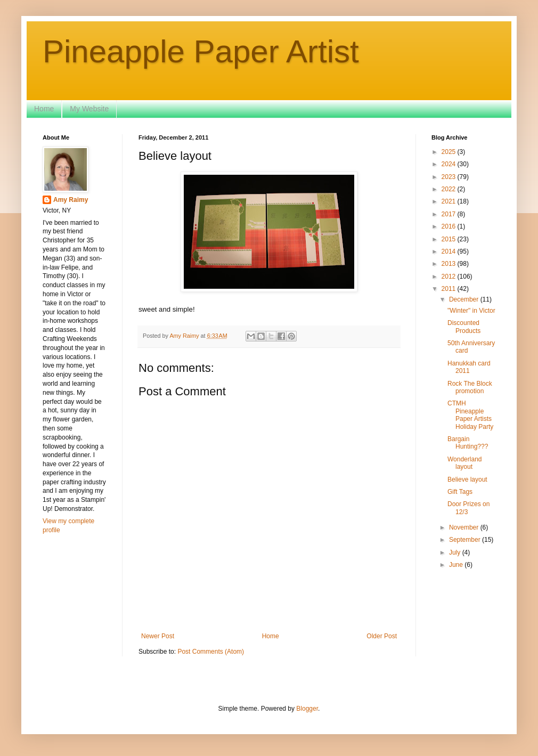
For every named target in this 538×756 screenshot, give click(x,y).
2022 (450, 189)
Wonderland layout (465, 463)
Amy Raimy (71, 200)
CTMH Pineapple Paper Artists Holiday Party (470, 415)
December (465, 299)
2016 (450, 226)
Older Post (382, 636)
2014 (450, 251)
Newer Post (158, 636)
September (466, 540)
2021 (450, 201)
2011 (450, 289)
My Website (89, 109)
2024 (450, 164)
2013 (450, 264)
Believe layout (467, 479)
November (465, 527)
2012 (450, 277)
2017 (450, 214)
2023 (450, 177)
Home (44, 109)
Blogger (307, 709)
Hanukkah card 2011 (469, 367)
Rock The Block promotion (470, 387)
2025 (450, 152)
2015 (450, 239)
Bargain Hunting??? (468, 443)
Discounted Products (464, 327)
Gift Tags (460, 492)
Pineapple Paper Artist (201, 51)
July (456, 552)
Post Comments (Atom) (211, 652)
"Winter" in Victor (471, 311)
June (457, 565)
